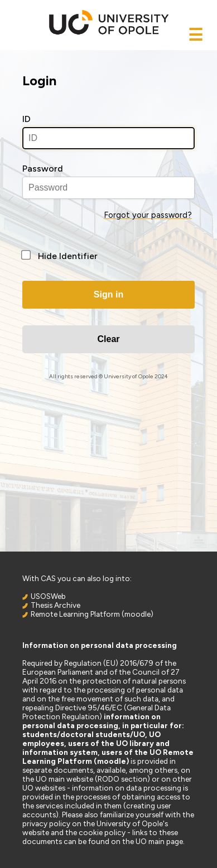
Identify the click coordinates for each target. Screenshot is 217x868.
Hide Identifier (68, 256)
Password (43, 169)
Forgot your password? (148, 215)
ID (26, 119)
